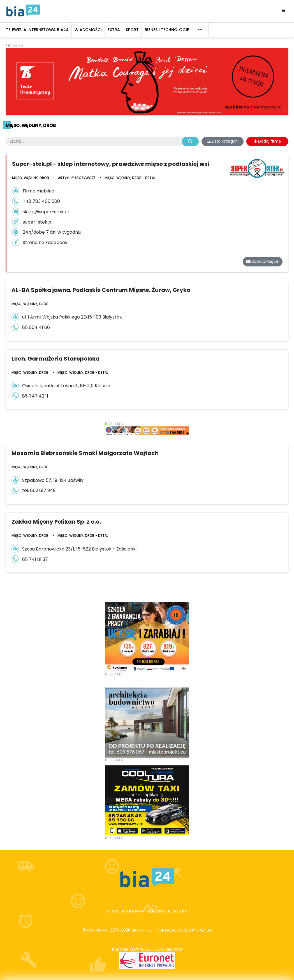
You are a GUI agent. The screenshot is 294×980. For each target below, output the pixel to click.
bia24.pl (204, 930)
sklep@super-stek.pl (46, 212)
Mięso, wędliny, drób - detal (130, 178)
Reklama (156, 911)
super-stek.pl (38, 222)
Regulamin (133, 911)
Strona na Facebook (45, 242)
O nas (113, 911)
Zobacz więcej (263, 261)
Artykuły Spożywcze (77, 178)
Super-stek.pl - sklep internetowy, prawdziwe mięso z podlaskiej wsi (111, 164)
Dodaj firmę (267, 141)
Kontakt (177, 911)
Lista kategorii (223, 141)
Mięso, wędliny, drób (31, 125)
